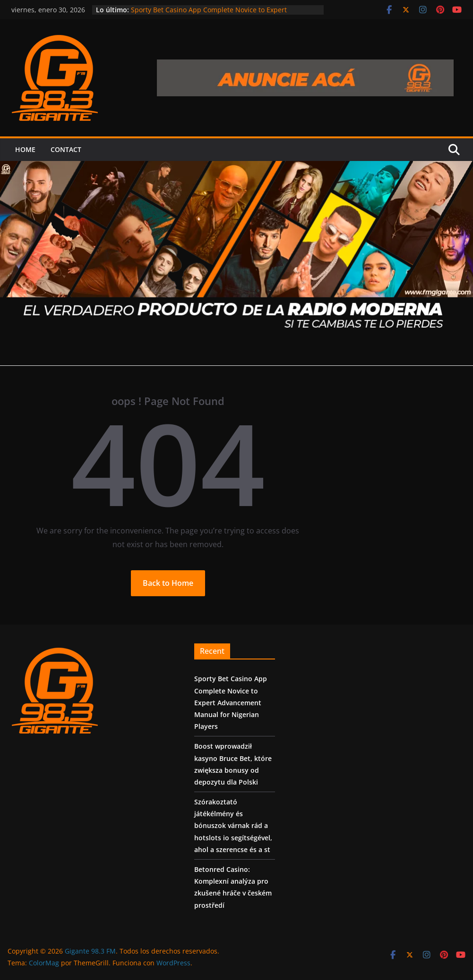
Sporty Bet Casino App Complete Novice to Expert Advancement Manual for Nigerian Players (209, 14)
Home (25, 149)
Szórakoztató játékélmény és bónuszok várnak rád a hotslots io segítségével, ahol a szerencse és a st (233, 826)
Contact (66, 149)
